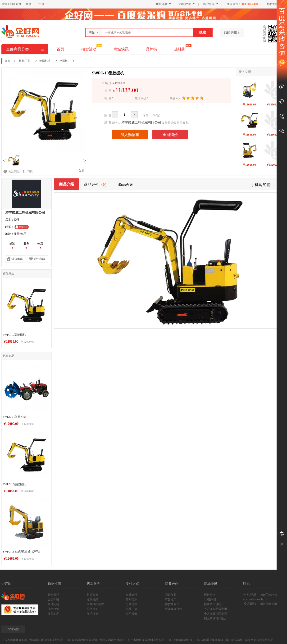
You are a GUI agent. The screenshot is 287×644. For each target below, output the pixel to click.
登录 (28, 4)
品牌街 (151, 49)
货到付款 (132, 599)
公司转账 (132, 614)
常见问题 (53, 604)
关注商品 (14, 172)
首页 (60, 49)
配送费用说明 (213, 604)
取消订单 (92, 614)
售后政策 (92, 595)
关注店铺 (39, 259)
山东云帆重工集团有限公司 (212, 640)
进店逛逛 (17, 259)
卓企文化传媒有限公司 (259, 640)
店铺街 (180, 49)
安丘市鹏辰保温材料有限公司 (146, 640)
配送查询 (210, 595)
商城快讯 (121, 49)
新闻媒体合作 (173, 609)
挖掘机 (64, 61)
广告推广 (171, 599)
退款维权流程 (95, 604)
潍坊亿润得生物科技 (112, 640)
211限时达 (210, 599)
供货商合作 (172, 604)
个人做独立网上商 (215, 614)
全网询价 (170, 135)
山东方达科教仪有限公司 (82, 640)
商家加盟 (171, 595)
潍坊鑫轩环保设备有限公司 (46, 640)
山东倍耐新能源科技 (180, 640)
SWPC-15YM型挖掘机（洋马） (22, 552)
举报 (82, 171)
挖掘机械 (45, 61)
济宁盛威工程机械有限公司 (141, 123)
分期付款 (132, 604)
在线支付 (132, 595)
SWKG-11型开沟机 (15, 417)
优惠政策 (53, 609)
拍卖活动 (89, 49)
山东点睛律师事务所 (14, 640)
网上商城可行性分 (215, 618)
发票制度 (53, 614)
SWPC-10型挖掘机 (14, 335)
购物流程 (53, 595)
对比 (28, 171)
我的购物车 (232, 32)
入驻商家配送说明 (215, 609)
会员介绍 (53, 599)
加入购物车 (130, 135)
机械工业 (25, 61)
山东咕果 (237, 640)
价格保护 (92, 609)
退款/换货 (93, 599)
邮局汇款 (132, 609)
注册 (41, 4)
